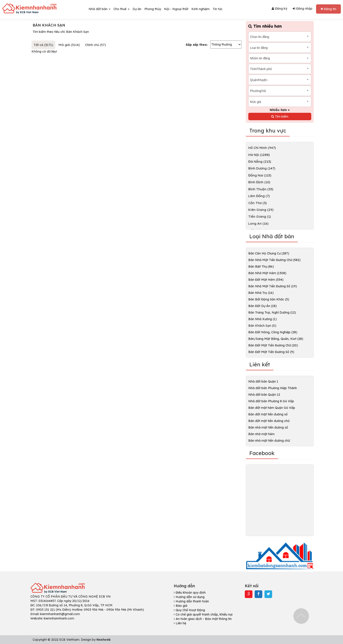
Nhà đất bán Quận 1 (263, 381)
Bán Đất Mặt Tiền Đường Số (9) (271, 352)
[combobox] (280, 37)
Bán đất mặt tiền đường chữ (269, 421)
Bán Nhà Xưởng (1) (262, 319)
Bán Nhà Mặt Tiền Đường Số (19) (273, 286)
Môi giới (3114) (69, 45)
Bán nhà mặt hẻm (261, 434)
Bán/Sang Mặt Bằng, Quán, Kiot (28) (276, 339)
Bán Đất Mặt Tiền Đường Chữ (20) (273, 345)
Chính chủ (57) (95, 45)
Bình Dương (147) (262, 168)
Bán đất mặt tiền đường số (268, 414)
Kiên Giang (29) (261, 210)
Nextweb (104, 640)
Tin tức (218, 9)
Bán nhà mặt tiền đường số (268, 427)
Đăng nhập (303, 9)
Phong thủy (153, 9)
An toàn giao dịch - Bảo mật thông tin (203, 619)
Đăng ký (279, 9)
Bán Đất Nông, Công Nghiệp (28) (273, 332)
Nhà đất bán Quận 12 (264, 395)
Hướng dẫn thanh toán (191, 601)
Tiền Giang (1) (260, 216)
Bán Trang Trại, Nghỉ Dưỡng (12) (272, 312)
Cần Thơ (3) (257, 203)
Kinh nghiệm (200, 9)
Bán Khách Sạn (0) (262, 326)
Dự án (137, 9)
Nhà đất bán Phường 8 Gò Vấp (271, 401)
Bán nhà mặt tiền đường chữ (269, 441)
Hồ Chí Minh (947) (262, 148)
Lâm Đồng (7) (259, 196)
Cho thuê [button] (122, 9)
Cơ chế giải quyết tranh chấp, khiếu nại (203, 614)
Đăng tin (328, 9)
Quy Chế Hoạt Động (189, 610)
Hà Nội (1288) (259, 155)
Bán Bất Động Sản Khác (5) (269, 299)
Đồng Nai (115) (260, 175)
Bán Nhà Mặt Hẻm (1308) (267, 273)
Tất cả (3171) (43, 45)
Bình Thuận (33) (261, 189)
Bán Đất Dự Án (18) (262, 306)
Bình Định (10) (259, 182)
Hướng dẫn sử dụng (189, 597)
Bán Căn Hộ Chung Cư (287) (269, 253)
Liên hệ (180, 623)
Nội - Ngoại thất (176, 9)
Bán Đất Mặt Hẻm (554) (266, 280)
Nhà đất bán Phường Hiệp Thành (273, 388)
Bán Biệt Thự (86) (261, 266)
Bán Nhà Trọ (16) (261, 293)
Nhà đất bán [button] (100, 9)
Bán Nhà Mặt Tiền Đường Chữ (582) (274, 260)
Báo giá (180, 606)
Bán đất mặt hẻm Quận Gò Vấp (272, 408)
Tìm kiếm (280, 116)
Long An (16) (258, 223)
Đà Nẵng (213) (260, 161)
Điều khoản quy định (190, 593)
